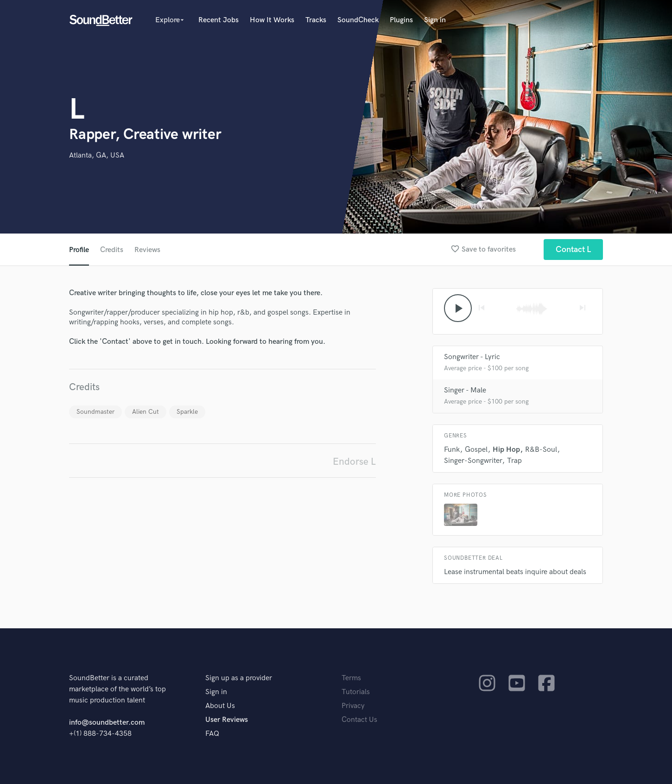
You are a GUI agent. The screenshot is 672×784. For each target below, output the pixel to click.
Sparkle (187, 412)
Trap (514, 461)
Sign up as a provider (239, 678)
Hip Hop (506, 450)
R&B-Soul (541, 450)
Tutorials (356, 692)
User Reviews (227, 720)
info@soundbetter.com (107, 723)
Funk (452, 450)
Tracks (316, 20)
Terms (351, 678)
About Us (220, 706)
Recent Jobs (219, 20)
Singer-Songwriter (473, 461)
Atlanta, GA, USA (97, 155)
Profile (79, 250)
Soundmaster (95, 412)
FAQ (212, 734)
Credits (112, 250)
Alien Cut (146, 412)
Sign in (435, 20)
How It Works (272, 20)
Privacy (353, 706)
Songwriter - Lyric (472, 357)
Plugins (401, 20)
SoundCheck (358, 20)
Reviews (147, 250)
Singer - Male (465, 390)
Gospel (476, 450)
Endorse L (354, 462)
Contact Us (359, 720)
